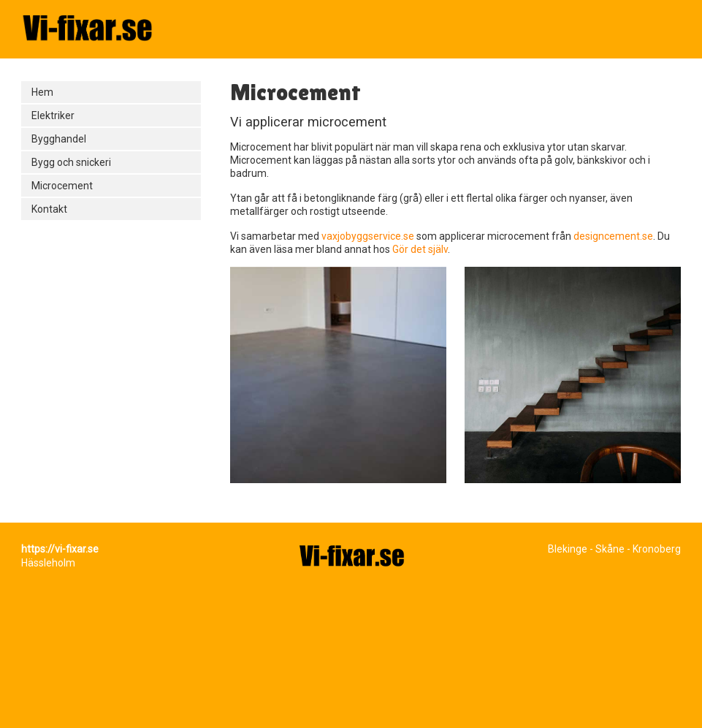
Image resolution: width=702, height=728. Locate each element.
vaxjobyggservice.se (369, 236)
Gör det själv (420, 249)
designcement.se (613, 236)
